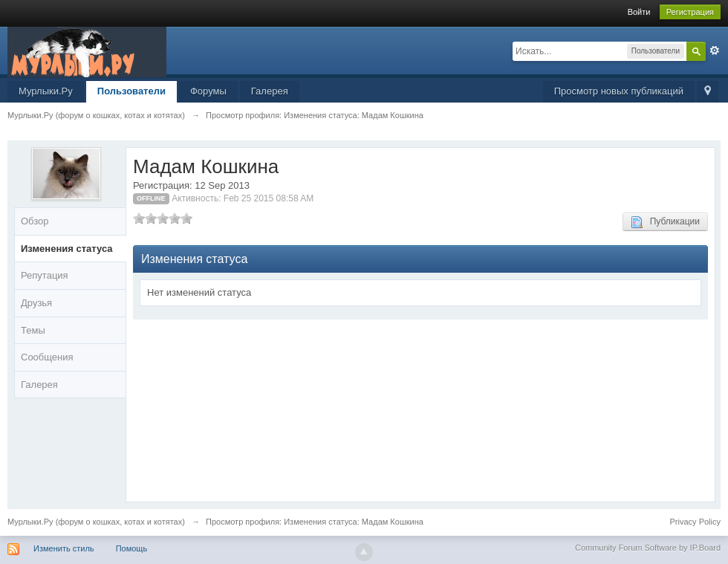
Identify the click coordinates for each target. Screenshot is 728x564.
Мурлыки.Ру (46, 91)
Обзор (35, 221)
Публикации (665, 222)
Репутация (45, 275)
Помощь (132, 548)
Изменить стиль (64, 548)
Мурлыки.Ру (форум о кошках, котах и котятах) (96, 522)
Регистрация (690, 12)
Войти (639, 12)
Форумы (208, 91)
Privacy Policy (695, 522)
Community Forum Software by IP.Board (648, 548)
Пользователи (131, 91)
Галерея (270, 91)
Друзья (36, 303)
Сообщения (47, 357)
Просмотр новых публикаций (619, 91)
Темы (33, 330)
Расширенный (715, 51)
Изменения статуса (67, 249)
